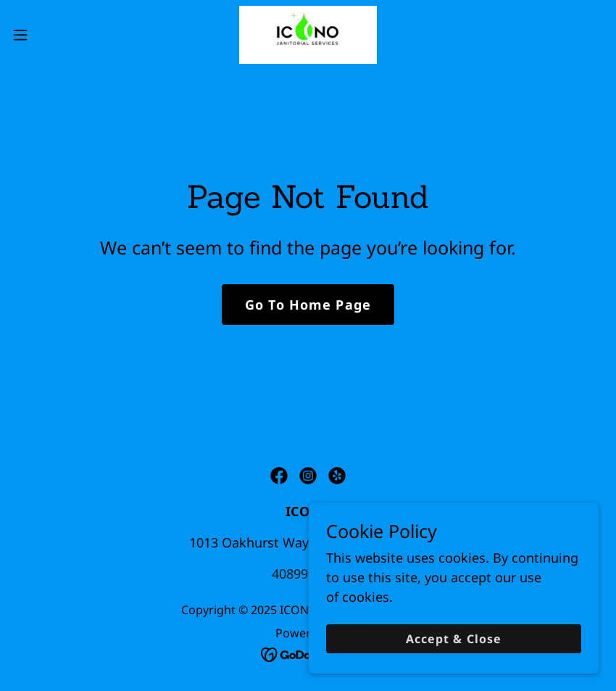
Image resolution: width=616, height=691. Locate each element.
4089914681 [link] (308, 574)
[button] (51, 35)
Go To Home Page (308, 305)
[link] (308, 35)
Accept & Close (453, 639)
